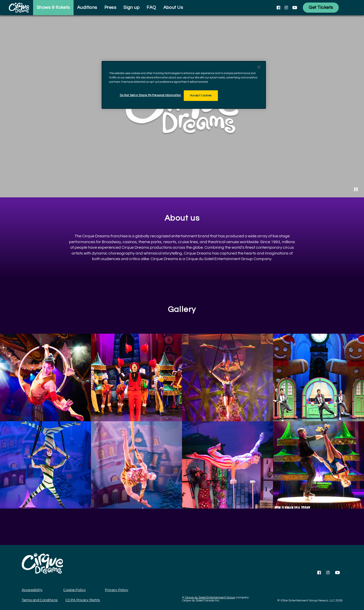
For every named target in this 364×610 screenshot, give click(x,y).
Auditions (87, 7)
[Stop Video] (356, 189)
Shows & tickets (53, 7)
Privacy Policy (117, 590)
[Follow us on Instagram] (286, 8)
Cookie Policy (74, 590)
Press (110, 7)
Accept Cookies (201, 96)
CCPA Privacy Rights (83, 600)
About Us (173, 7)
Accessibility (32, 590)
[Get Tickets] (321, 8)
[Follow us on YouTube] (295, 8)
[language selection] (353, 8)
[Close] (259, 67)
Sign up (131, 7)
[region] (184, 85)
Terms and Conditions (40, 600)
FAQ (151, 7)
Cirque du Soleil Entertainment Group (210, 597)
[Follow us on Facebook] (278, 8)
